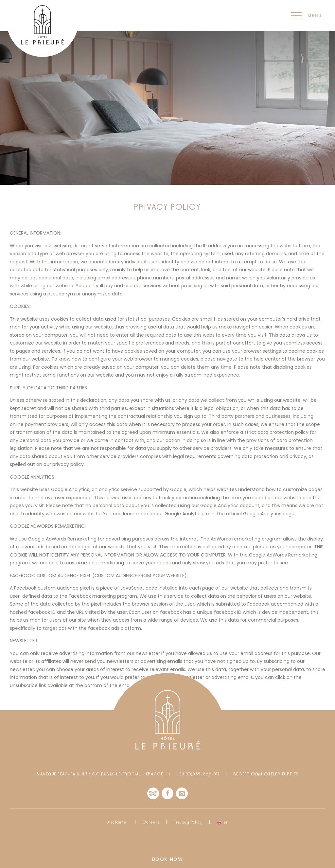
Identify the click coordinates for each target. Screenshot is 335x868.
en (226, 822)
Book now (168, 859)
